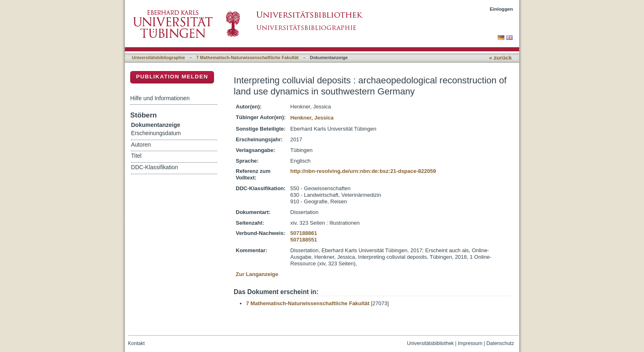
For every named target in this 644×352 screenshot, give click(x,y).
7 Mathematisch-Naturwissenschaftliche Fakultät (247, 58)
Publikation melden (172, 77)
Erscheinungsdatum (156, 133)
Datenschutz (500, 343)
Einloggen (502, 9)
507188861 (304, 233)
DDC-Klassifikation (154, 167)
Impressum (470, 343)
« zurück (500, 58)
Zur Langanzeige (257, 274)
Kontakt (137, 343)
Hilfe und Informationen (160, 98)
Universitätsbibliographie (158, 58)
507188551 (304, 240)
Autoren (141, 145)
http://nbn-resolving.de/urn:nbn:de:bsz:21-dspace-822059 (363, 171)
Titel (136, 156)
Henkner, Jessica (312, 118)
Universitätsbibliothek (430, 343)
